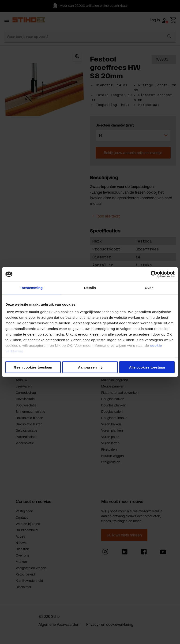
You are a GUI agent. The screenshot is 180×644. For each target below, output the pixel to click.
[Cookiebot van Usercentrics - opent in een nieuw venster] (154, 274)
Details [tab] (90, 288)
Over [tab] (149, 288)
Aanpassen (90, 367)
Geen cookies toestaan (33, 367)
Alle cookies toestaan (147, 367)
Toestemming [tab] (31, 288)
